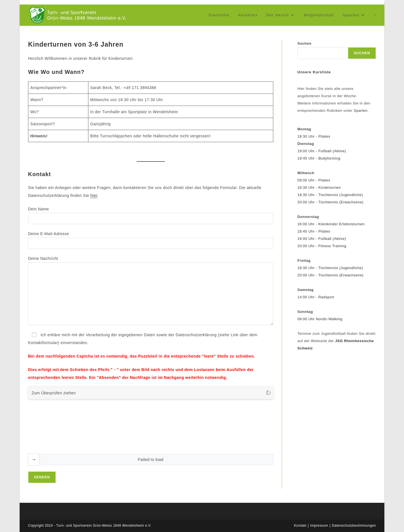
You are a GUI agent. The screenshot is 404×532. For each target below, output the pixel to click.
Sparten (361, 111)
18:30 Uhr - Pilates (314, 136)
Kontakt (300, 526)
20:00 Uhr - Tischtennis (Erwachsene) (330, 202)
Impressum (319, 526)
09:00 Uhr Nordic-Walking (320, 319)
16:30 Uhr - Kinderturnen (319, 187)
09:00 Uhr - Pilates (314, 180)
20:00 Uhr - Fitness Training (322, 246)
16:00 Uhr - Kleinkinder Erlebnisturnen (331, 224)
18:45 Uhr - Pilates (314, 231)
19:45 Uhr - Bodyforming (319, 158)
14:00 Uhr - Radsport (316, 297)
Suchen (304, 43)
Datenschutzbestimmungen (354, 526)
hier (94, 195)
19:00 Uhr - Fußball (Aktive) (322, 151)
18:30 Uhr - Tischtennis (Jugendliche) (330, 195)
